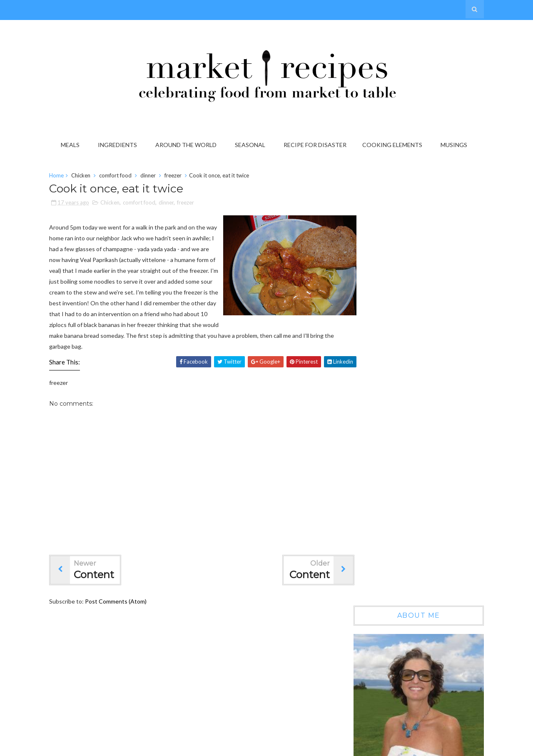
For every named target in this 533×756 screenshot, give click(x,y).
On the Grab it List (420, 533)
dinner (153, 177)
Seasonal (251, 145)
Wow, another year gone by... (433, 462)
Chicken (86, 177)
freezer (178, 177)
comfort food (120, 177)
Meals (71, 145)
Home (61, 177)
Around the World (187, 145)
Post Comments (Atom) (121, 613)
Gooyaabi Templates (452, 747)
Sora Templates (361, 747)
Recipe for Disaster (316, 145)
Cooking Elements (394, 145)
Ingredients (119, 145)
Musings (455, 145)
